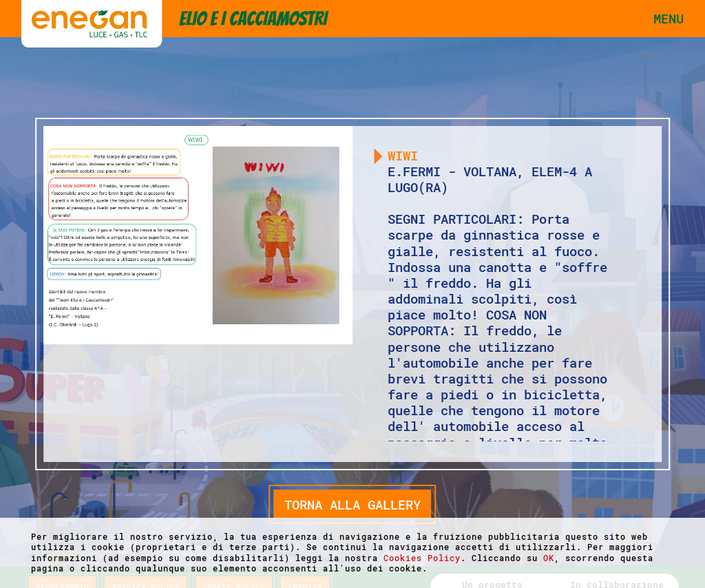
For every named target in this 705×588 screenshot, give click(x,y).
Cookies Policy (422, 558)
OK (549, 558)
